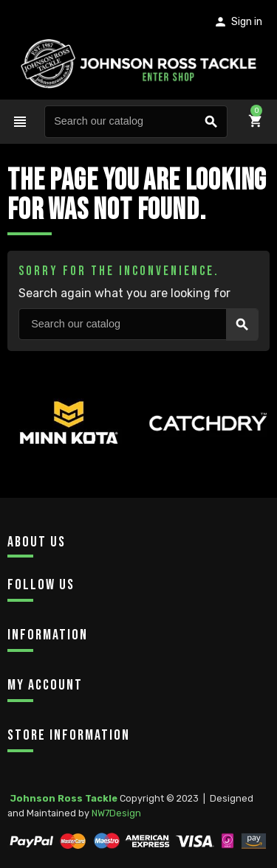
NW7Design (116, 813)
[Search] (136, 122)
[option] (69, 449)
